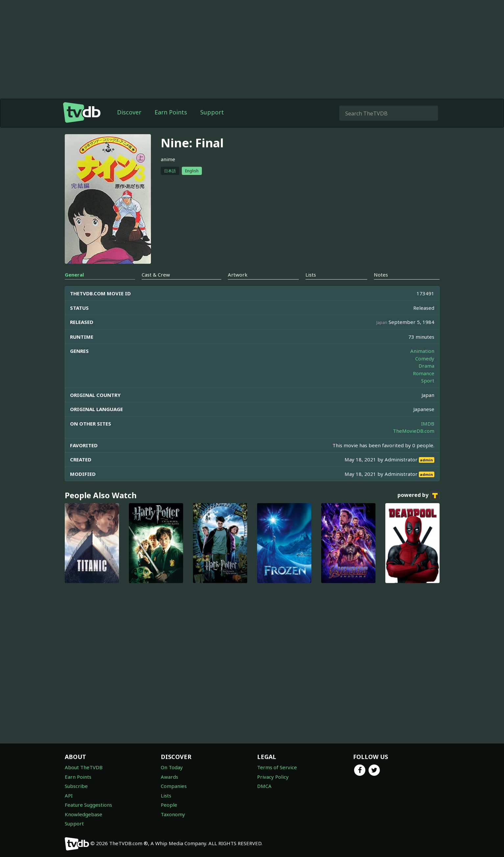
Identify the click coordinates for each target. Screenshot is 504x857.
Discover (129, 112)
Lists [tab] (311, 275)
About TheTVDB (84, 767)
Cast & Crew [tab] (156, 275)
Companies (174, 786)
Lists (166, 796)
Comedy (425, 358)
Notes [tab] (381, 275)
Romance (424, 373)
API (69, 796)
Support (212, 112)
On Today (172, 767)
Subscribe (76, 786)
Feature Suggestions (88, 805)
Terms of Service (277, 767)
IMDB (428, 424)
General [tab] (74, 275)
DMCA (264, 786)
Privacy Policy (273, 777)
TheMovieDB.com (414, 431)
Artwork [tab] (238, 275)
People (169, 805)
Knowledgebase (84, 814)
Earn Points (171, 112)
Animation (422, 351)
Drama (426, 366)
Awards (169, 777)
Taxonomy (173, 814)
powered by (419, 496)
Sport (428, 380)
